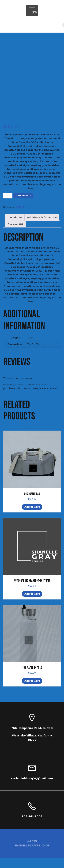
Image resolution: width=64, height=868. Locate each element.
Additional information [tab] (42, 217)
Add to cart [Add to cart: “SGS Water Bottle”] (32, 681)
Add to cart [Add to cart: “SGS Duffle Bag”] (32, 507)
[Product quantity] (8, 196)
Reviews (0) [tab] (15, 224)
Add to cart (23, 195)
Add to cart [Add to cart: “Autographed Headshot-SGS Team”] (32, 594)
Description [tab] (15, 217)
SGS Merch (23, 207)
